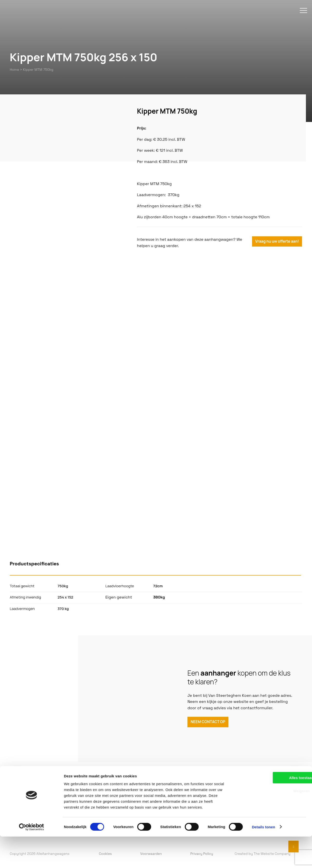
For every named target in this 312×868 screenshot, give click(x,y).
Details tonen (263, 858)
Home (14, 69)
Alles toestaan (271, 809)
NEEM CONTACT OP (209, 723)
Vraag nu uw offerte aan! (277, 243)
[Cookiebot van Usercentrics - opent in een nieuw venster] (32, 858)
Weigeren (271, 823)
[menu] (299, 16)
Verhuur (110, 795)
